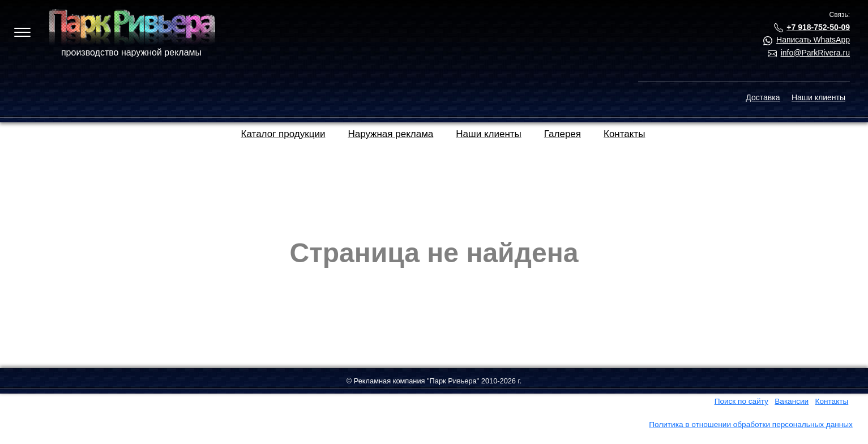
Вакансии (792, 401)
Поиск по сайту (741, 401)
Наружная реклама (390, 134)
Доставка (763, 97)
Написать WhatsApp (813, 40)
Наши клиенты (818, 97)
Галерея (563, 134)
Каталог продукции (283, 134)
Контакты (624, 134)
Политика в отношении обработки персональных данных (751, 424)
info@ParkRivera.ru (815, 53)
